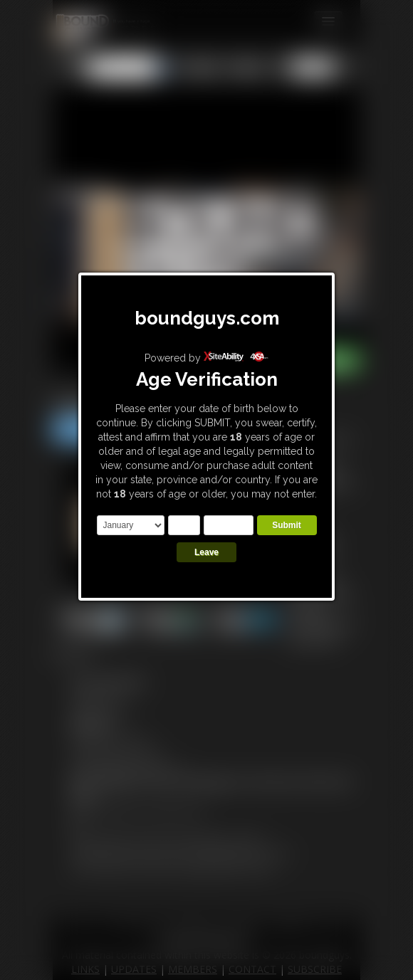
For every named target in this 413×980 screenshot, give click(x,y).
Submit (287, 525)
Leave (206, 552)
